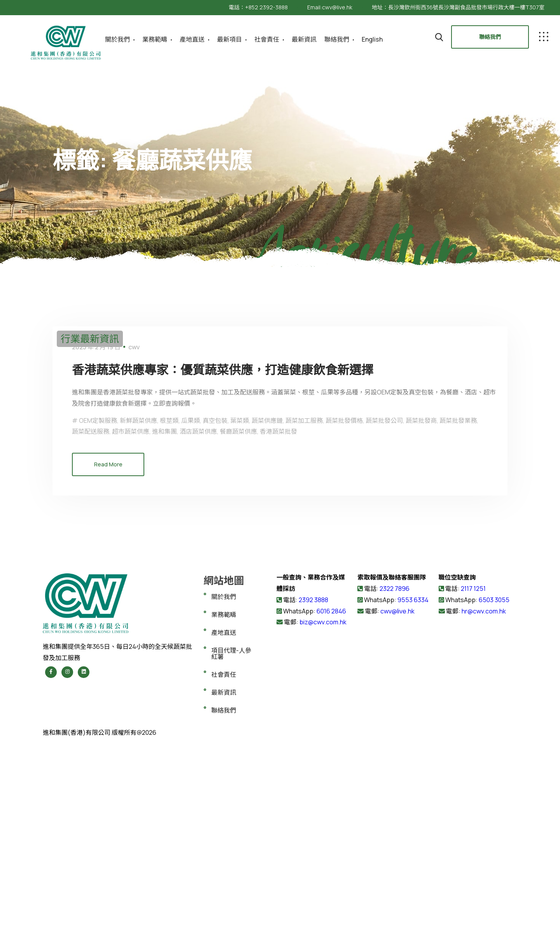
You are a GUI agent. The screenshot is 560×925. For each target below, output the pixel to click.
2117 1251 (473, 772)
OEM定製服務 (98, 604)
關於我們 (117, 39)
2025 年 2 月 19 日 (96, 530)
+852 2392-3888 (266, 7)
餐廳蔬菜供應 (238, 615)
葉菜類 (240, 604)
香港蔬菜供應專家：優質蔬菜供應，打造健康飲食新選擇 (257, 552)
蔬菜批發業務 (458, 604)
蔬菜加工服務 (304, 604)
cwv (134, 530)
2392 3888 (313, 783)
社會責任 (267, 39)
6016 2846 (331, 794)
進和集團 (164, 615)
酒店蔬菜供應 (198, 615)
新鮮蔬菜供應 (138, 604)
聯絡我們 (337, 39)
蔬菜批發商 (421, 604)
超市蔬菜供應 (131, 615)
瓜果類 (191, 604)
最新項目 (229, 39)
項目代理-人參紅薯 (231, 837)
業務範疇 (155, 39)
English (372, 39)
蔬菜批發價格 (344, 604)
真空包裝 (215, 604)
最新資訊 (304, 39)
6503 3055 (494, 783)
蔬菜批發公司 (384, 604)
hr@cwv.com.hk (484, 794)
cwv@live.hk (337, 7)
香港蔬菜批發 (278, 615)
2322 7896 (395, 772)
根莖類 (169, 604)
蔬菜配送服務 (91, 615)
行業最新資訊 (90, 339)
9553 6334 (413, 783)
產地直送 (192, 39)
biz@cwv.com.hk (323, 805)
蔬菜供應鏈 (267, 604)
